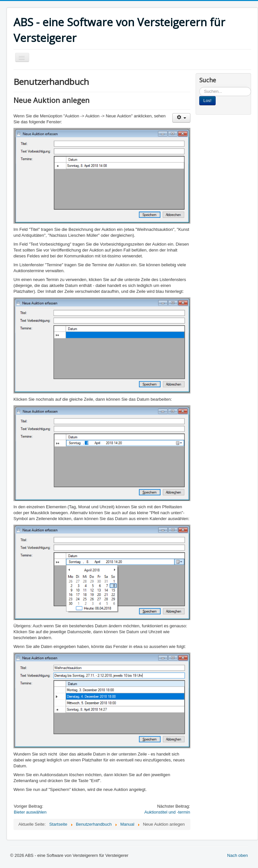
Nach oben (237, 855)
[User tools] (181, 118)
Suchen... (199, 87)
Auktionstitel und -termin (167, 812)
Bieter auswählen (30, 812)
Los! (208, 101)
